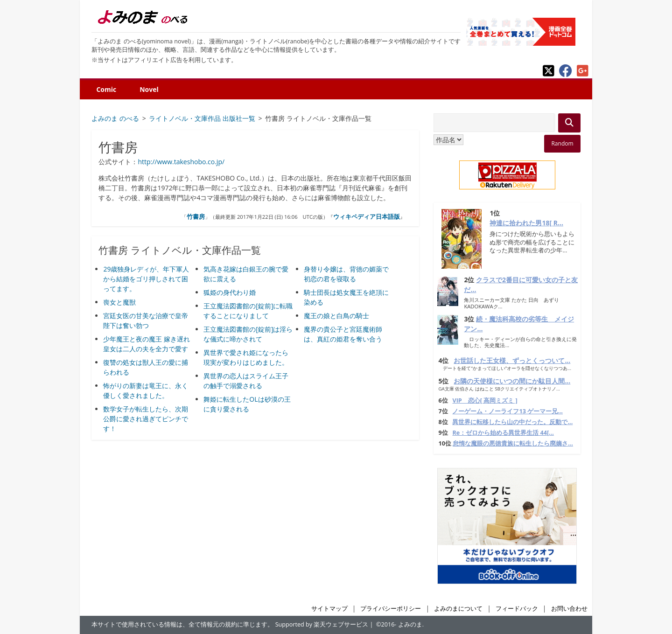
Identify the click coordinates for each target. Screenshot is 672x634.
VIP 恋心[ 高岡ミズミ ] (485, 401)
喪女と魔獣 (119, 302)
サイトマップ (329, 609)
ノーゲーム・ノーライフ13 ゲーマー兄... (507, 411)
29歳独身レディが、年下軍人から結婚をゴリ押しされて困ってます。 (146, 279)
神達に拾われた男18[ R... (526, 223)
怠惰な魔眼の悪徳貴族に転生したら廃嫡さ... (513, 443)
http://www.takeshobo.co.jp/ (181, 162)
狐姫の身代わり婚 (230, 292)
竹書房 (196, 216)
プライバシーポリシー (391, 609)
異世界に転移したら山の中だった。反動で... (512, 422)
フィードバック (517, 609)
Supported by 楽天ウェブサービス (322, 624)
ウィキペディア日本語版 (367, 216)
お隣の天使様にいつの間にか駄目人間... (512, 381)
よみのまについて (458, 609)
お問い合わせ (569, 609)
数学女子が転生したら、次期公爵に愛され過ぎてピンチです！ (146, 419)
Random (562, 143)
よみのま (410, 624)
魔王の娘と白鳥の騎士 (336, 316)
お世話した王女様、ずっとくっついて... (512, 360)
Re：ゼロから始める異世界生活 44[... (503, 433)
